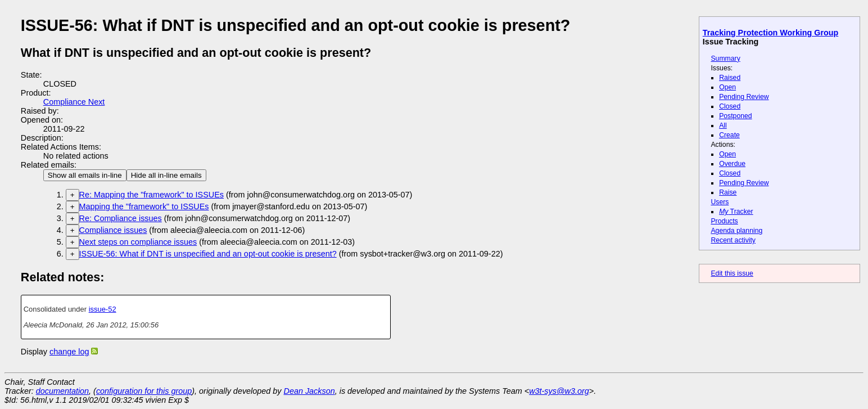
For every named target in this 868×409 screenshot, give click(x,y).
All (723, 125)
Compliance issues (113, 230)
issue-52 (103, 309)
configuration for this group (144, 391)
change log (69, 352)
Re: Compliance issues (121, 218)
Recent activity (733, 240)
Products (724, 221)
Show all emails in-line (85, 175)
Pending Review (744, 97)
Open (727, 87)
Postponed (736, 116)
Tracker (736, 212)
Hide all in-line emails (166, 175)
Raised (730, 78)
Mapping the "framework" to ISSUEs (144, 206)
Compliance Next (74, 102)
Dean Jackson (309, 391)
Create (729, 135)
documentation (62, 391)
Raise (728, 192)
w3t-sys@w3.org (559, 391)
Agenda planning (736, 231)
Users (720, 202)
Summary (725, 59)
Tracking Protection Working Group (770, 33)
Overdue (732, 164)
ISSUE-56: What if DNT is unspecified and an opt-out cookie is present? (208, 254)
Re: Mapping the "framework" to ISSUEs (152, 195)
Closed (730, 106)
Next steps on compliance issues (138, 242)
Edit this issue (732, 273)
